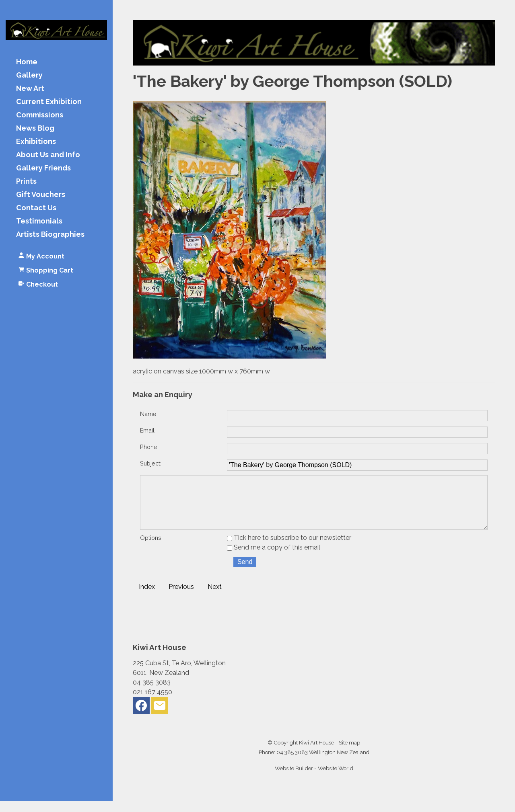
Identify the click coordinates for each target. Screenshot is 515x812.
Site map (349, 754)
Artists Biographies (50, 235)
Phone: (149, 447)
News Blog (35, 128)
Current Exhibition (49, 102)
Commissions (40, 115)
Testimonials (39, 221)
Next (215, 598)
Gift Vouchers (41, 195)
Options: (151, 549)
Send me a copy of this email (274, 559)
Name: (149, 414)
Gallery (29, 75)
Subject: (151, 463)
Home (27, 62)
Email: (148, 430)
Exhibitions (36, 142)
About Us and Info (48, 155)
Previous (181, 598)
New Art (30, 89)
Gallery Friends (43, 168)
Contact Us (36, 208)
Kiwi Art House (316, 754)
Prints (26, 181)
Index (147, 598)
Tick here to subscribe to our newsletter (289, 549)
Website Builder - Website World (314, 779)
